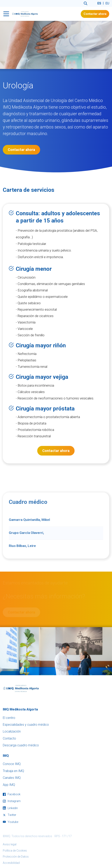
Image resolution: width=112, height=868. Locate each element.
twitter (10, 815)
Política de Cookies (15, 851)
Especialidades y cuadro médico (26, 725)
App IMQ (9, 785)
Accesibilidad (11, 863)
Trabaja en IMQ (13, 771)
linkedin (10, 808)
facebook (12, 794)
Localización (12, 731)
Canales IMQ (12, 778)
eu (107, 3)
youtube (11, 822)
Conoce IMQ (12, 764)
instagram (12, 801)
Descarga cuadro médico (21, 745)
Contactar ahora (95, 14)
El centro (9, 718)
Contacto (9, 738)
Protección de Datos (16, 857)
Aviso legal (10, 844)
